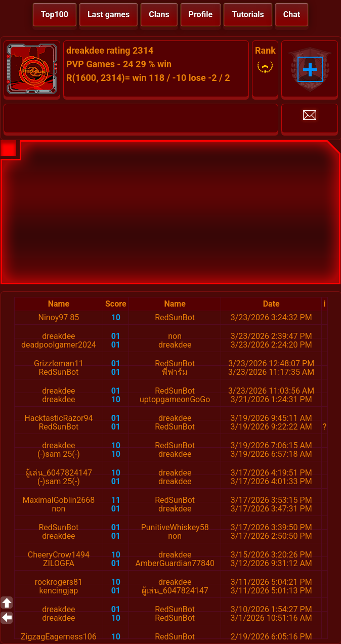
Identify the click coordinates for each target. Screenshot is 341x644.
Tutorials (248, 14)
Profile (201, 14)
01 (116, 336)
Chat (292, 14)
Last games (109, 14)
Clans (159, 14)
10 (116, 317)
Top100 (55, 14)
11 (116, 500)
